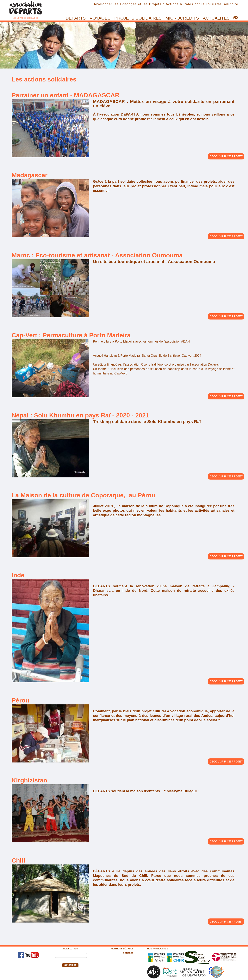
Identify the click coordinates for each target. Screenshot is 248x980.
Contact (128, 953)
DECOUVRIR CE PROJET (226, 156)
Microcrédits (182, 18)
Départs (76, 18)
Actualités (216, 18)
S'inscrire (70, 965)
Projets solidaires (138, 18)
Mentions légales (122, 949)
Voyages (100, 18)
